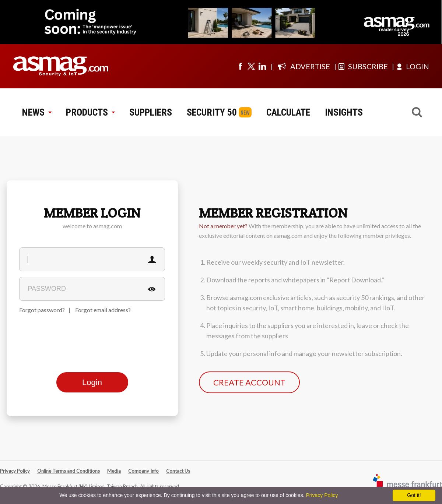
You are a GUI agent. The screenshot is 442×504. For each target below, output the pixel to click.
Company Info (143, 471)
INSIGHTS (344, 112)
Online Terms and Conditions (69, 471)
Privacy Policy (15, 471)
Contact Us (178, 471)
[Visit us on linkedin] (262, 66)
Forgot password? (42, 310)
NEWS (37, 112)
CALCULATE (288, 112)
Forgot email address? (103, 310)
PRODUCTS (90, 112)
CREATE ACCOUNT (249, 382)
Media (114, 471)
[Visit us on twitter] (251, 66)
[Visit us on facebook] (240, 66)
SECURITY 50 (212, 112)
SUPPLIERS (151, 112)
